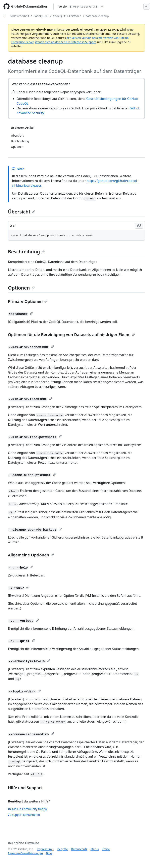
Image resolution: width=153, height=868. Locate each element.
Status (95, 849)
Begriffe (63, 849)
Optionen (21, 288)
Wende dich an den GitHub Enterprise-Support (65, 42)
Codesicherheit (19, 16)
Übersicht (22, 212)
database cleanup (97, 16)
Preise (106, 849)
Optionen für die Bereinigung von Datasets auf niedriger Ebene (72, 335)
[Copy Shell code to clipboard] (139, 226)
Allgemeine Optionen (31, 555)
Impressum (44, 849)
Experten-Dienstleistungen (25, 853)
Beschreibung (26, 252)
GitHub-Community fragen (27, 809)
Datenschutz (79, 849)
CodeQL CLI (41, 16)
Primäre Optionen (28, 301)
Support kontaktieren (24, 815)
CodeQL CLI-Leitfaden (67, 16)
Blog (49, 853)
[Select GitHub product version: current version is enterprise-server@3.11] (81, 6)
